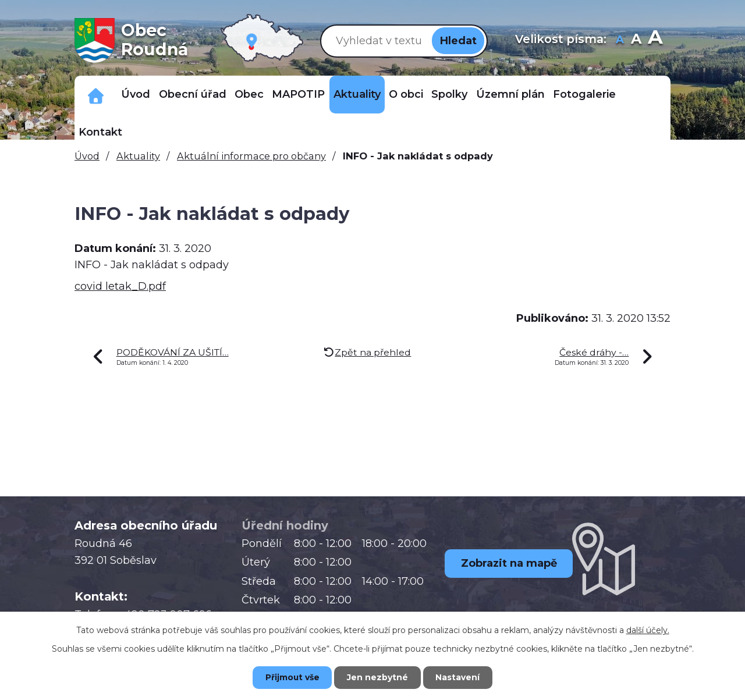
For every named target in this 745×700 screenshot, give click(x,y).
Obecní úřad (193, 94)
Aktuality (357, 94)
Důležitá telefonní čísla (96, 95)
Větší (655, 40)
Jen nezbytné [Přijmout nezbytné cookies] (378, 677)
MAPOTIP (298, 94)
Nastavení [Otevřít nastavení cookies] (460, 677)
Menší (620, 40)
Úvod (136, 94)
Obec (249, 94)
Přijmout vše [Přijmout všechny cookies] (291, 677)
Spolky (449, 94)
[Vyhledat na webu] (377, 40)
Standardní (636, 40)
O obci (406, 94)
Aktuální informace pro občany (251, 156)
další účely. (648, 630)
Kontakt (100, 132)
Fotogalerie (584, 94)
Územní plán (510, 94)
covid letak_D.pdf (120, 286)
